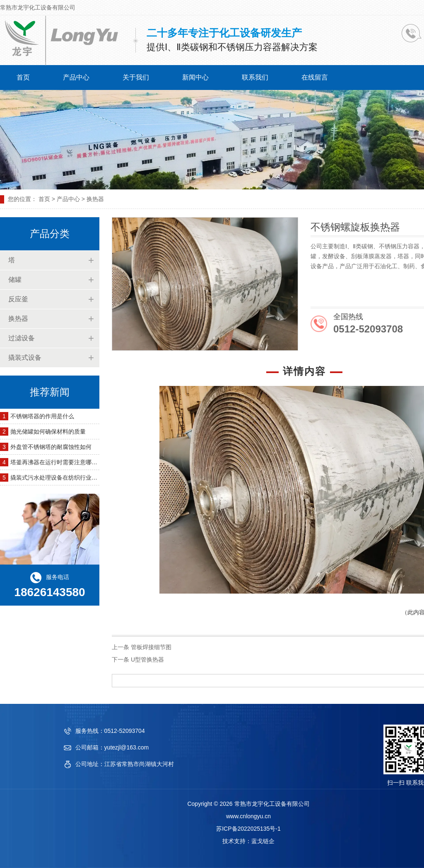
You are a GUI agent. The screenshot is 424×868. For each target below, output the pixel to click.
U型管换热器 (147, 659)
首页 (23, 77)
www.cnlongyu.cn (248, 816)
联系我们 (255, 77)
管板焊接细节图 (151, 647)
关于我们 (136, 77)
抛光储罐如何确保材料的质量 (48, 432)
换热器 (18, 319)
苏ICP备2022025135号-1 (248, 829)
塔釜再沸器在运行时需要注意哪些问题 (60, 462)
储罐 (15, 280)
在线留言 (315, 77)
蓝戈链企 (263, 841)
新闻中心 (195, 77)
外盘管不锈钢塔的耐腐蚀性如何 (51, 447)
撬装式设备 (25, 358)
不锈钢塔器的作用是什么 (42, 416)
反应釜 (18, 299)
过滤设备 (22, 338)
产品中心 (76, 77)
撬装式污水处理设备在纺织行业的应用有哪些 (68, 478)
